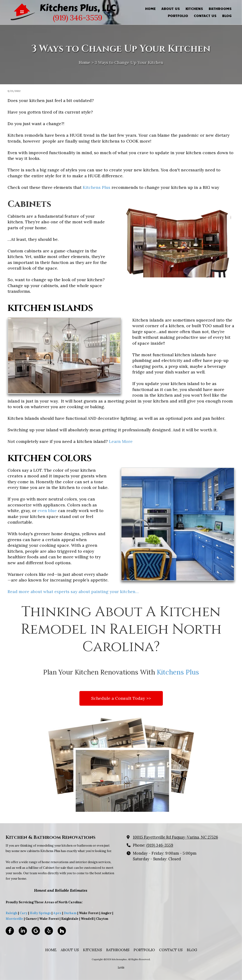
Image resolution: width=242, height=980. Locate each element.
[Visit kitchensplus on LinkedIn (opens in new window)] (23, 931)
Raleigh (11, 913)
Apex (57, 913)
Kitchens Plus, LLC (78, 8)
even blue (47, 511)
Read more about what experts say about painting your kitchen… (73, 592)
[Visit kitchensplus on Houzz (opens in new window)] (62, 931)
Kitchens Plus (97, 187)
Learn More (121, 441)
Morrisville (14, 919)
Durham (70, 913)
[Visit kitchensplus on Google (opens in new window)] (36, 931)
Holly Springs (40, 913)
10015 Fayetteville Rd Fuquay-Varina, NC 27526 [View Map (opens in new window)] (175, 837)
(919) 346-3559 (160, 845)
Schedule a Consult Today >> (121, 698)
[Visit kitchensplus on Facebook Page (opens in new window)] (10, 931)
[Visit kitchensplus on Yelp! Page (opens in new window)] (49, 931)
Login (121, 967)
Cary (24, 913)
